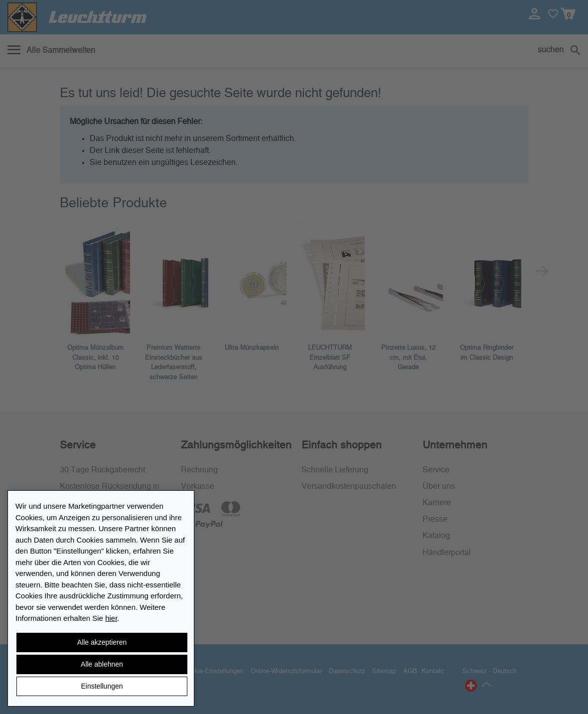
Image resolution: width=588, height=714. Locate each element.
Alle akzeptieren (102, 642)
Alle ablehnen (102, 664)
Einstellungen (102, 686)
